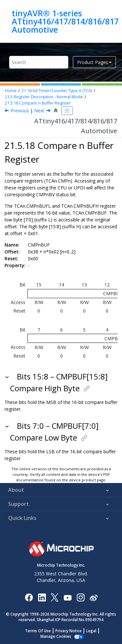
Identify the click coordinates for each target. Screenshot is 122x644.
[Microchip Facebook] (29, 597)
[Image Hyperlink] (68, 597)
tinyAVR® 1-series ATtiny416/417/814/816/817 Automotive (65, 21)
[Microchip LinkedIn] (42, 597)
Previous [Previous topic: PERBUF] (20, 111)
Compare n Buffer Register (38, 103)
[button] (8, 377)
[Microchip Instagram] (81, 597)
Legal (91, 631)
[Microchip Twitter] (55, 597)
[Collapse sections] (56, 111)
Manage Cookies (56, 636)
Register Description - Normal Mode (44, 97)
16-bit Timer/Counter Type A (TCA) (57, 91)
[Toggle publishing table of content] (67, 111)
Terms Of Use (38, 631)
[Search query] (39, 62)
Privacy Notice (68, 631)
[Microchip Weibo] (94, 597)
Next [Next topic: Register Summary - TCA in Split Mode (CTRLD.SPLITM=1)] (39, 111)
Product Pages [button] (93, 62)
